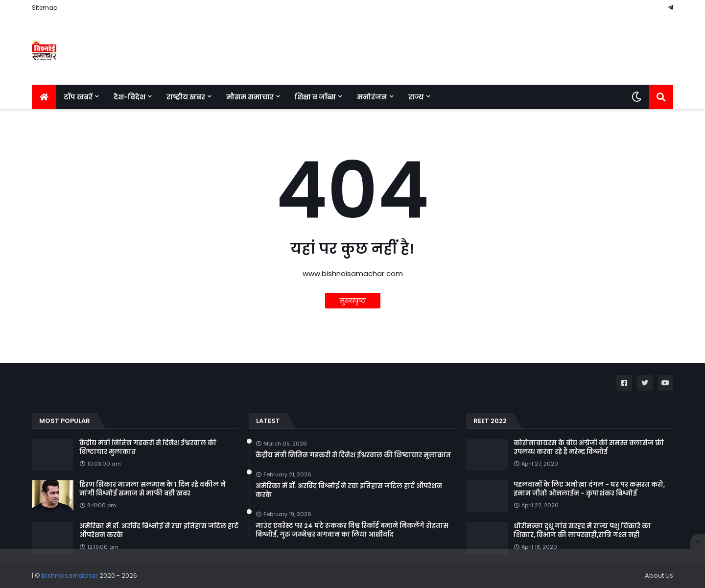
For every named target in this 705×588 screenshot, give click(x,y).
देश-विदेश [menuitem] (129, 97)
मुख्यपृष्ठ (353, 301)
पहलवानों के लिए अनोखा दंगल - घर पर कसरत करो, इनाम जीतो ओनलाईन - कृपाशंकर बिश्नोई (589, 489)
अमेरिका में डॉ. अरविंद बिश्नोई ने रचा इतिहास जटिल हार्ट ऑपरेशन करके (159, 531)
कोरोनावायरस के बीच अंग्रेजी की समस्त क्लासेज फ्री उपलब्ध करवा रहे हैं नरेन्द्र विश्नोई (589, 447)
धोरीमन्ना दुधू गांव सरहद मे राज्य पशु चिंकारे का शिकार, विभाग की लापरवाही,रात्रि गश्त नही (582, 531)
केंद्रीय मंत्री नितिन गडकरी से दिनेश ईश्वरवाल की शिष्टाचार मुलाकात (148, 447)
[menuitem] (44, 97)
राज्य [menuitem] (416, 97)
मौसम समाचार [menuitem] (250, 97)
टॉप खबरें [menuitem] (78, 97)
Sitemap (45, 8)
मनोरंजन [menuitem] (372, 97)
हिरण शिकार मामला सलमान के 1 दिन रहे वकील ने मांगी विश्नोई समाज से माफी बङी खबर (153, 489)
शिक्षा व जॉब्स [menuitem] (315, 97)
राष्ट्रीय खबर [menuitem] (186, 97)
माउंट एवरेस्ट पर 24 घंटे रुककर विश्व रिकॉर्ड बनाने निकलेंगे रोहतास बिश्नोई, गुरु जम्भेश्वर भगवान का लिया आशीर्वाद (352, 530)
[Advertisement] (352, 568)
